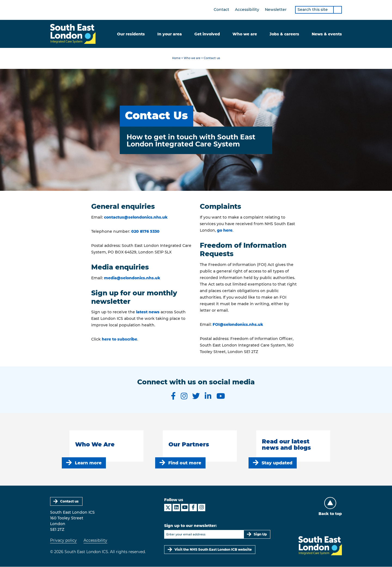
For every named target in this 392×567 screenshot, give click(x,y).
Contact (221, 10)
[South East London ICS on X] (168, 508)
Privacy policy (63, 541)
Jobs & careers (284, 34)
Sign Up (260, 534)
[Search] (338, 10)
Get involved (207, 34)
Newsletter (276, 10)
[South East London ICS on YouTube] (221, 396)
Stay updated (277, 463)
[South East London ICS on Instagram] (184, 396)
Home (175, 58)
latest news (148, 312)
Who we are (245, 34)
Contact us (70, 502)
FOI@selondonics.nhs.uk (238, 324)
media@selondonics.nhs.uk (132, 278)
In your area (170, 34)
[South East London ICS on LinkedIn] (208, 396)
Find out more (185, 463)
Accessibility (247, 10)
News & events (327, 34)
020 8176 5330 (145, 232)
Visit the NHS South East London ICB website (213, 550)
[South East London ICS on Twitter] (196, 396)
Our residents (131, 34)
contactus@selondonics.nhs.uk (136, 217)
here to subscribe (120, 339)
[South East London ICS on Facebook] (173, 396)
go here (225, 231)
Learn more (88, 463)
